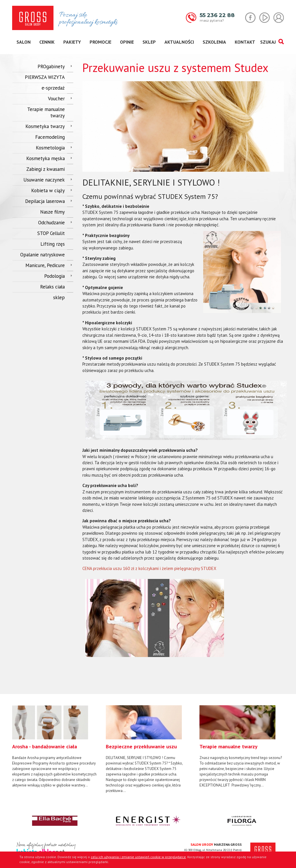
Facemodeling (50, 137)
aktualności (179, 42)
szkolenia (214, 42)
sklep (149, 42)
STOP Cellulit (51, 233)
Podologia (54, 276)
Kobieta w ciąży (48, 190)
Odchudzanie (51, 223)
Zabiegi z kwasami (46, 169)
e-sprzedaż (53, 88)
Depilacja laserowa (45, 201)
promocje (100, 42)
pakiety (72, 42)
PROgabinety (51, 66)
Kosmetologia (50, 148)
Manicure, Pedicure (45, 265)
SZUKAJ (272, 42)
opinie (127, 42)
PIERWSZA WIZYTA (45, 77)
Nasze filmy (52, 212)
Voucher (56, 99)
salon (24, 42)
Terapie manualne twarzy (46, 112)
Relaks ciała (52, 287)
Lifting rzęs (53, 244)
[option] (55, 747)
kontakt (245, 42)
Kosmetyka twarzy (45, 126)
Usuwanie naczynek (44, 180)
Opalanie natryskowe (42, 255)
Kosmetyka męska (46, 158)
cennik (47, 42)
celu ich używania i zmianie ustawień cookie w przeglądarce (138, 857)
